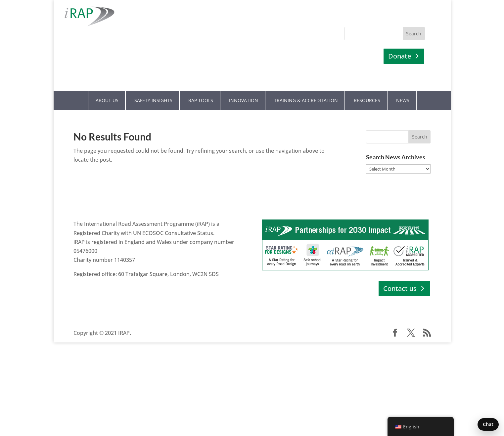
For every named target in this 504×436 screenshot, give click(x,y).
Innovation (244, 100)
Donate (400, 56)
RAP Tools (201, 100)
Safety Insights (153, 100)
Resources (367, 100)
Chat (488, 424)
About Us (107, 100)
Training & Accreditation (306, 100)
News (403, 100)
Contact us (400, 288)
